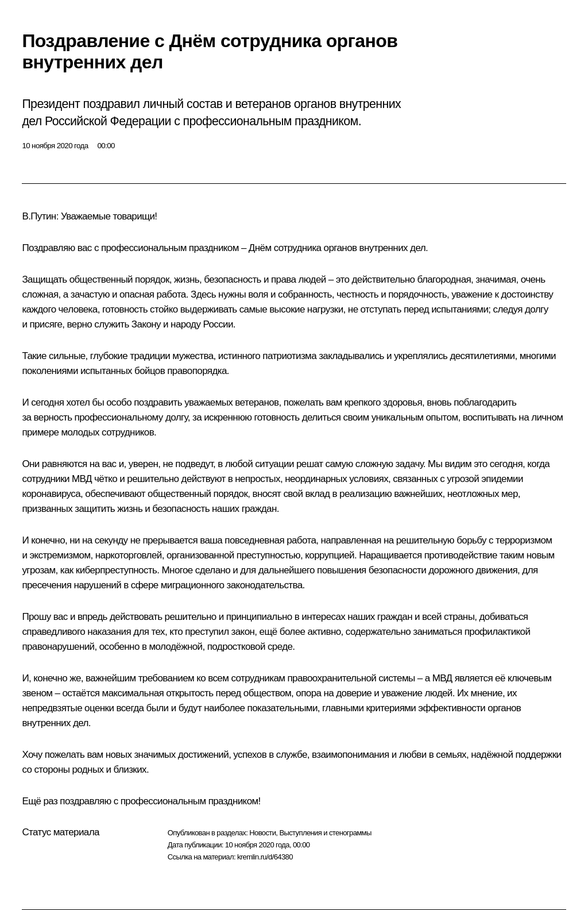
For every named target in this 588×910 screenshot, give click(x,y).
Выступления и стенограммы (325, 833)
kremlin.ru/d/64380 (265, 857)
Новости (262, 833)
